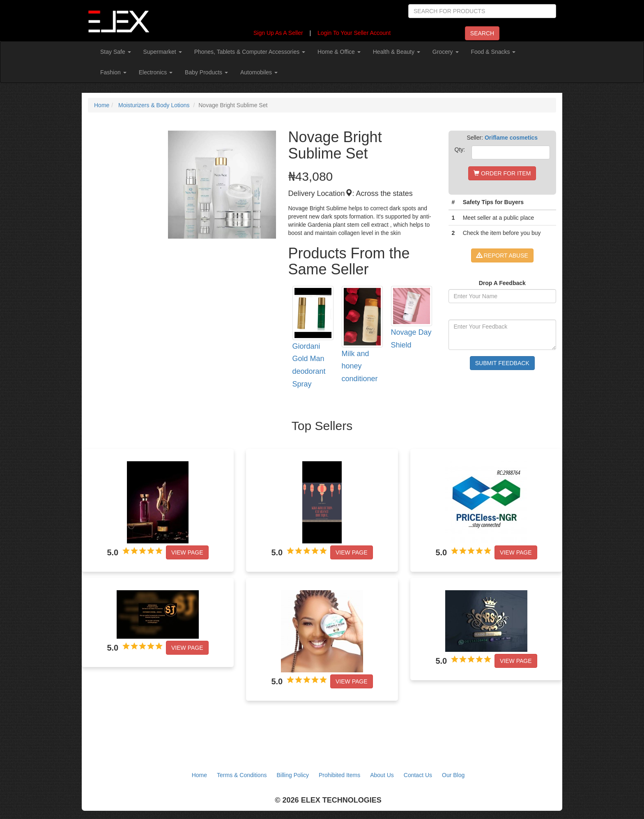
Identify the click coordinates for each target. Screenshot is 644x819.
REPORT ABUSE (502, 255)
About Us (382, 775)
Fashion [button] (113, 72)
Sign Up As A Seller (278, 33)
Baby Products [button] (206, 72)
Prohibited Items (339, 775)
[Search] (482, 11)
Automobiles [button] (259, 72)
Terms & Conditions (242, 775)
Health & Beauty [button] (397, 52)
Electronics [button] (156, 72)
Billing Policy (293, 775)
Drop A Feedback (502, 283)
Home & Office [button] (339, 52)
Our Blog (453, 775)
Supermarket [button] (163, 52)
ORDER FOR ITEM (502, 173)
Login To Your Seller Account (354, 33)
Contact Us (418, 775)
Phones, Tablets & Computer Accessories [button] (250, 52)
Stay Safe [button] (116, 52)
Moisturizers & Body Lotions (154, 105)
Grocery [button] (446, 52)
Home (102, 105)
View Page (187, 552)
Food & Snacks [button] (493, 52)
